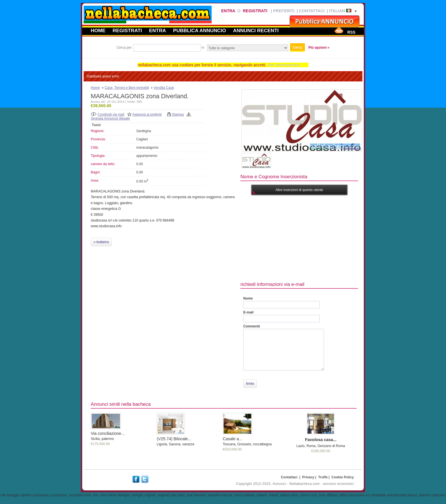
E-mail (248, 312)
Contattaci (312, 11)
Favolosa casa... (321, 440)
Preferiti (284, 11)
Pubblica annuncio (200, 30)
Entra (228, 11)
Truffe (323, 477)
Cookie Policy (343, 477)
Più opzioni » (319, 48)
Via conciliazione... (108, 433)
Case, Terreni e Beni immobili (127, 88)
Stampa (178, 114)
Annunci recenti (256, 30)
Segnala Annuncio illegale (110, 118)
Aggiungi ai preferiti (147, 114)
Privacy (308, 477)
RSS (351, 32)
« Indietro (101, 242)
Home (98, 30)
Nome (248, 298)
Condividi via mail (111, 114)
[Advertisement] (343, 237)
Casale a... (233, 439)
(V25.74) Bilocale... (174, 439)
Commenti (252, 326)
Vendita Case (164, 88)
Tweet (96, 125)
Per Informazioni (284, 65)
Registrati (255, 11)
